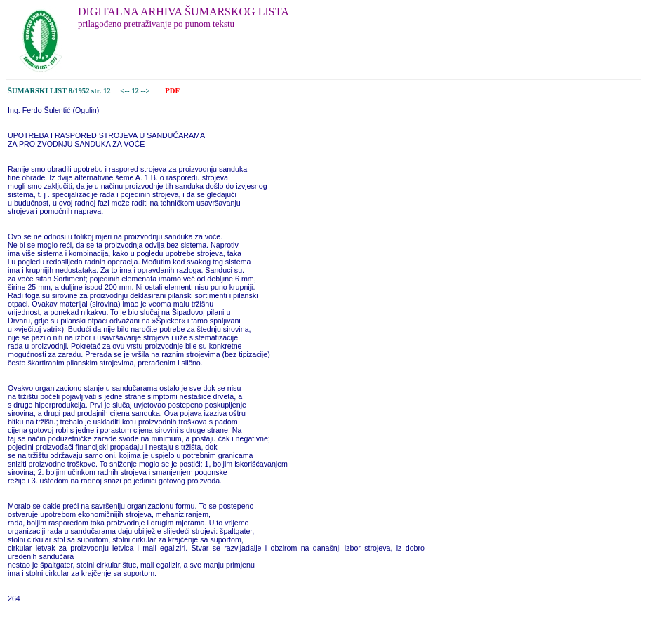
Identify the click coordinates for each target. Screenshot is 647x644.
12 (136, 91)
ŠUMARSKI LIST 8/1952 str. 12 (59, 91)
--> (147, 91)
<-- (125, 91)
